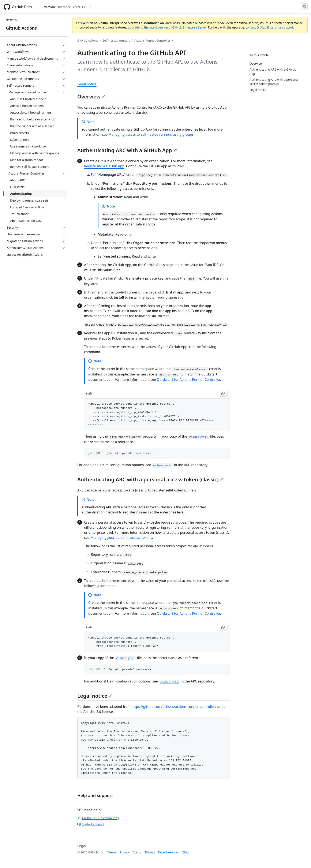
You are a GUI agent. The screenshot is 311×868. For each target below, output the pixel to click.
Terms (112, 852)
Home (12, 20)
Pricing (150, 852)
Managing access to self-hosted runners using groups (151, 134)
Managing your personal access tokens (121, 538)
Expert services (168, 852)
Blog (186, 852)
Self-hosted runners (116, 40)
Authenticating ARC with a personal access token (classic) (151, 479)
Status (137, 852)
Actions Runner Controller (152, 40)
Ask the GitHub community (98, 818)
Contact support (91, 824)
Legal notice (87, 84)
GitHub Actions (21, 28)
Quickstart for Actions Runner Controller (188, 379)
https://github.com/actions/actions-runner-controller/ (174, 707)
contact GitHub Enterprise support (269, 27)
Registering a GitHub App (104, 166)
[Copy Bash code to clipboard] (223, 394)
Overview (91, 96)
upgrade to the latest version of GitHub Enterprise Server (167, 27)
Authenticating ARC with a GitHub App (127, 150)
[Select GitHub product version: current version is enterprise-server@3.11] (68, 7)
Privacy (125, 852)
